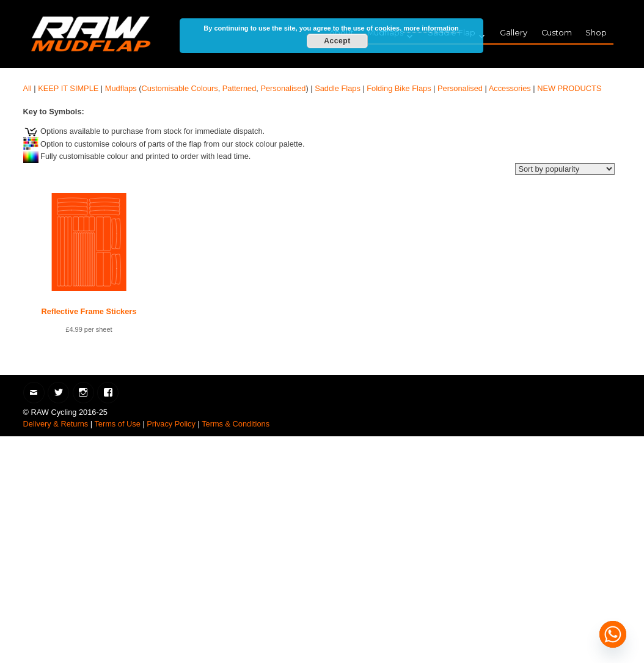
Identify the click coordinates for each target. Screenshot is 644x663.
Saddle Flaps (338, 88)
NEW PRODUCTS (569, 88)
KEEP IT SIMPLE (68, 88)
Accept (337, 41)
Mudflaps (121, 88)
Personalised (283, 88)
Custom (557, 33)
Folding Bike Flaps (399, 88)
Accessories (510, 88)
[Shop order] (565, 169)
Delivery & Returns (56, 424)
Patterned (240, 88)
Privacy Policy (171, 424)
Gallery (514, 33)
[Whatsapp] (613, 634)
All (27, 88)
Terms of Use (117, 424)
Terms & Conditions (236, 424)
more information (431, 28)
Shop (596, 33)
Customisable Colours (180, 88)
